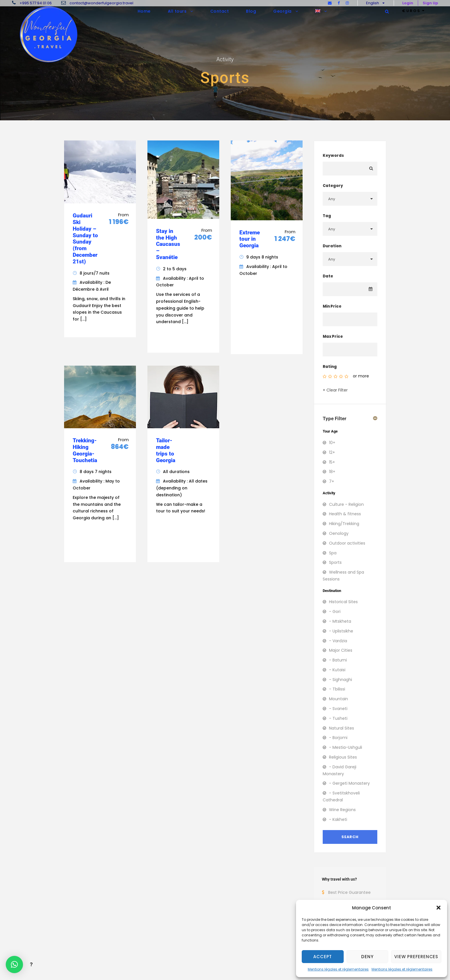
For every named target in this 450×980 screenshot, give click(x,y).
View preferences (416, 957)
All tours (177, 11)
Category (333, 186)
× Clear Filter (335, 390)
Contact (220, 11)
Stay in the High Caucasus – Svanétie (168, 244)
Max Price (333, 336)
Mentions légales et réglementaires (338, 969)
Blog (251, 11)
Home (144, 11)
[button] (439, 908)
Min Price (332, 306)
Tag (327, 216)
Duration (332, 246)
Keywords (333, 156)
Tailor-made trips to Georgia (166, 450)
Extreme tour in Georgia (250, 239)
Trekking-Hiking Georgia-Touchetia (85, 450)
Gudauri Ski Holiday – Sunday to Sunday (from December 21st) (85, 239)
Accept (323, 957)
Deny (367, 957)
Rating (330, 367)
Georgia (282, 11)
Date (328, 276)
